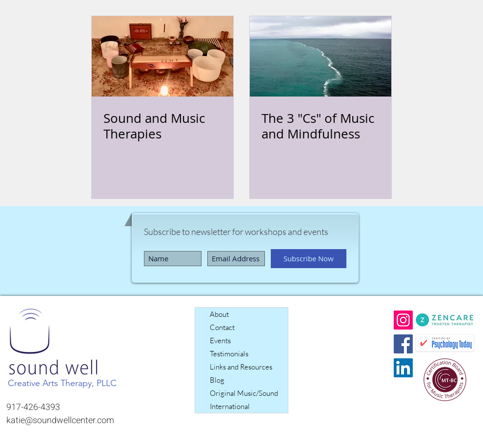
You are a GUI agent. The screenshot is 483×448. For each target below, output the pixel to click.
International (230, 406)
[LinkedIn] (403, 368)
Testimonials (229, 354)
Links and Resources (241, 367)
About (219, 314)
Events (220, 341)
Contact (222, 327)
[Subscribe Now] (309, 259)
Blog (217, 380)
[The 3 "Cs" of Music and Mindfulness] (321, 56)
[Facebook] (403, 344)
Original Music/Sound (244, 393)
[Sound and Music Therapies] (162, 56)
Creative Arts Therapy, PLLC (62, 383)
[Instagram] (403, 320)
